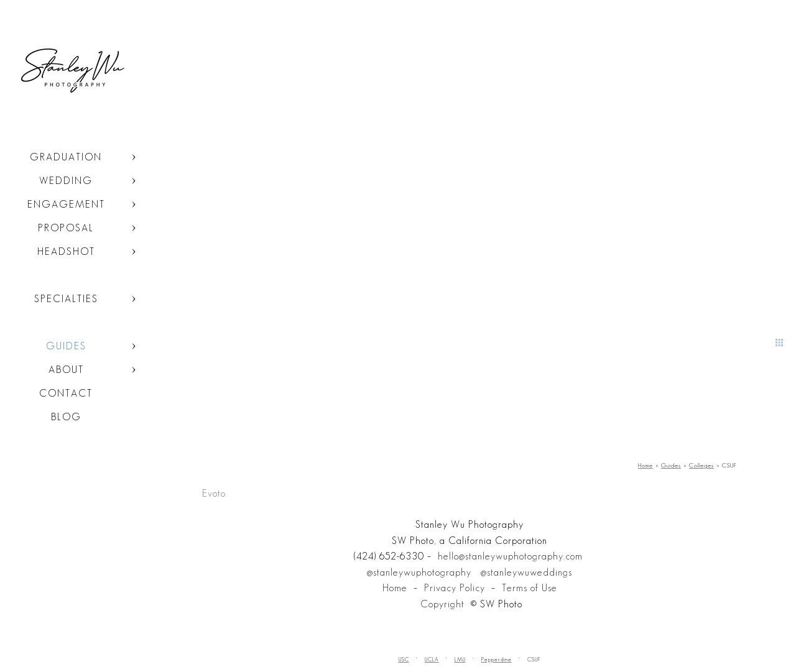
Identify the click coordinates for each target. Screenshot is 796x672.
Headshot (66, 251)
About (66, 370)
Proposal (66, 228)
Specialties (66, 299)
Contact (66, 393)
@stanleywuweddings (526, 572)
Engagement (66, 204)
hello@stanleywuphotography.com (510, 556)
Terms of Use (530, 588)
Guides (66, 346)
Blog (66, 417)
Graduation (66, 157)
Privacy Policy (455, 588)
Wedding (66, 181)
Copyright (442, 604)
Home (395, 588)
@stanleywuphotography (419, 572)
